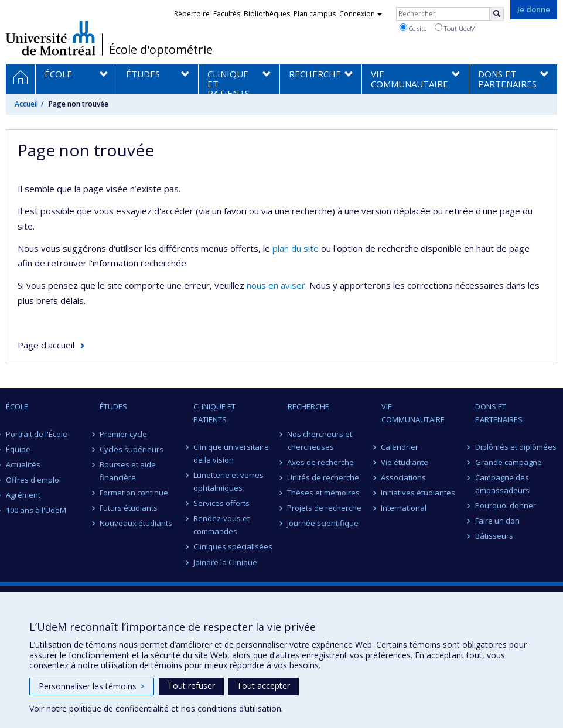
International (404, 508)
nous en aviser (276, 285)
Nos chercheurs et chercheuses (320, 440)
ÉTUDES (113, 406)
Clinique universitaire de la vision (231, 453)
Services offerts (221, 503)
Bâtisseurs (494, 536)
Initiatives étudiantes (419, 493)
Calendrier (400, 447)
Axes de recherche (321, 462)
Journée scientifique (323, 523)
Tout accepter (263, 686)
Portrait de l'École (37, 434)
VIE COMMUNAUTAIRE (413, 413)
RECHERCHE (308, 406)
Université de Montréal (51, 38)
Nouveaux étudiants (136, 523)
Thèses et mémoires (324, 493)
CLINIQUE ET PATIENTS (214, 413)
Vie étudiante (405, 462)
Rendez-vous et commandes (221, 525)
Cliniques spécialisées (233, 546)
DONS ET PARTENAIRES (499, 413)
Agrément (23, 495)
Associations (404, 477)
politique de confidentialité (119, 708)
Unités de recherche (324, 477)
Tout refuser (191, 686)
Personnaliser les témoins (92, 686)
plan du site (296, 248)
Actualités (23, 464)
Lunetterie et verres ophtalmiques (228, 481)
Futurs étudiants (129, 508)
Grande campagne (509, 462)
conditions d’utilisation (239, 708)
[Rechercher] (497, 14)
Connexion (361, 14)
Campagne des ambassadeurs (502, 484)
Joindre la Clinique (225, 562)
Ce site (413, 28)
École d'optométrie (161, 50)
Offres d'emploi (33, 480)
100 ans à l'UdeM (36, 510)
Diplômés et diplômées (516, 447)
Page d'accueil (46, 345)
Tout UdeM (455, 28)
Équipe (18, 449)
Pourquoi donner (506, 505)
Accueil (26, 104)
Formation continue (134, 493)
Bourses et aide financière (128, 471)
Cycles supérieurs (132, 449)
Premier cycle (123, 434)
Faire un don (497, 521)
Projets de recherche (325, 508)
